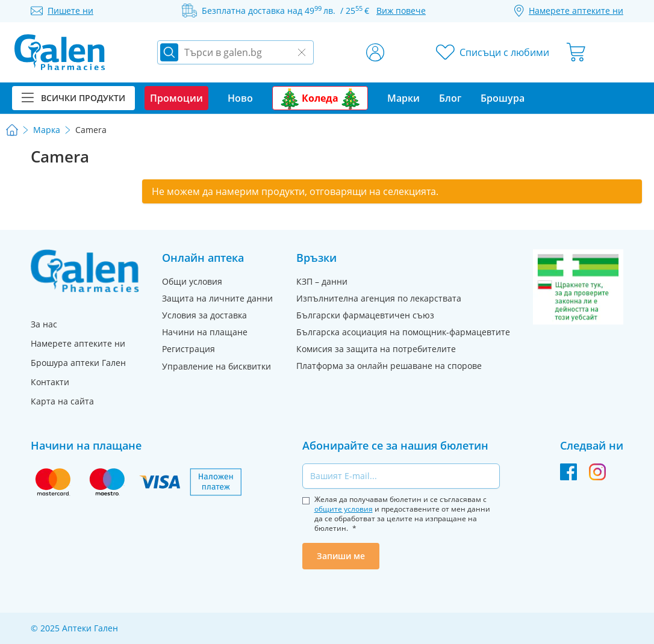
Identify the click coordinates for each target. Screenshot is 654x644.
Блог (450, 98)
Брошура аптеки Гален (78, 363)
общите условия (344, 509)
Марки (403, 98)
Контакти (50, 382)
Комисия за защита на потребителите (376, 349)
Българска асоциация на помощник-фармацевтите (403, 332)
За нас (44, 324)
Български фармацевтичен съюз (365, 315)
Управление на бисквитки (216, 366)
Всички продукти (73, 98)
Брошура (503, 98)
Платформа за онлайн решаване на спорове (389, 366)
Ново (240, 98)
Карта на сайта (62, 401)
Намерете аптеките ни (78, 343)
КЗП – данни (322, 281)
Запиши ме (341, 556)
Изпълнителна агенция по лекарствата (379, 298)
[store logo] (60, 52)
